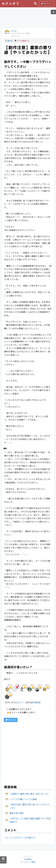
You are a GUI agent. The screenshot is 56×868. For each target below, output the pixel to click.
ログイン (46, 4)
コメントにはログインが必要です (20, 838)
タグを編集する (22, 41)
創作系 (9, 41)
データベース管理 (28, 862)
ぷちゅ (14, 31)
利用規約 (28, 859)
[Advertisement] (28, 18)
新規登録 (36, 702)
